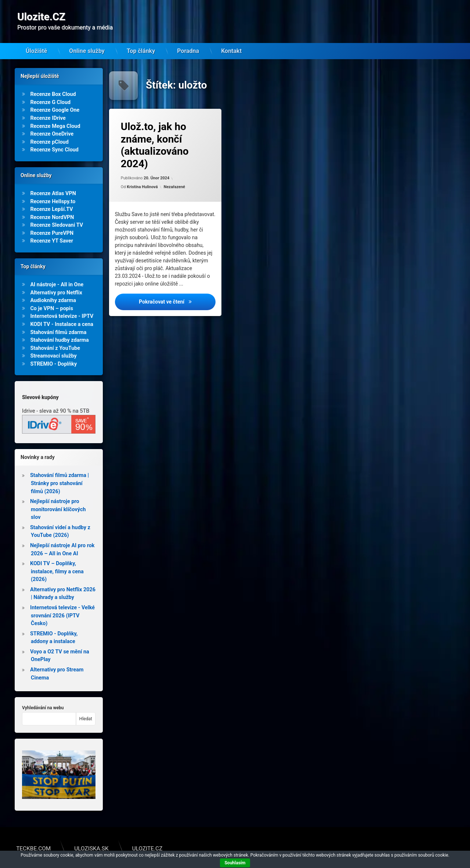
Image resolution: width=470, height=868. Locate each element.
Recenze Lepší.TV (51, 198)
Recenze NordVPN (52, 206)
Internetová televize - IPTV (62, 305)
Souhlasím (235, 863)
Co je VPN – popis (52, 297)
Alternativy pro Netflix (56, 281)
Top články (141, 40)
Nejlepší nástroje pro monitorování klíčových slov (58, 498)
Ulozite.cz (147, 837)
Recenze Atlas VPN (53, 182)
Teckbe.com (33, 837)
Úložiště (36, 40)
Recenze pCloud (49, 130)
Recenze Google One (55, 99)
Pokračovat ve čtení (177, 290)
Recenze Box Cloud (53, 83)
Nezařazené (174, 175)
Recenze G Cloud (50, 91)
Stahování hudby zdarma (59, 329)
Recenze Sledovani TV (57, 214)
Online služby (87, 40)
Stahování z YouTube (55, 336)
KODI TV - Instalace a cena (62, 313)
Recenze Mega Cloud (55, 114)
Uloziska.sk (91, 837)
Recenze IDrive (48, 107)
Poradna (188, 40)
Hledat (86, 707)
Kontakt (231, 40)
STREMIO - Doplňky (53, 352)
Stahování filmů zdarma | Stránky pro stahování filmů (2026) (59, 472)
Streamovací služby (53, 345)
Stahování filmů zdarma (58, 321)
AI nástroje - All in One (57, 273)
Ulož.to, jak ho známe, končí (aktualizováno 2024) (155, 134)
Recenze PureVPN (52, 221)
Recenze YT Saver (52, 229)
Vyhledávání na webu (43, 696)
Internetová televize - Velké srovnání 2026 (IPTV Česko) (62, 604)
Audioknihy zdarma (53, 289)
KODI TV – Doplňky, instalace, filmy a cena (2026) (57, 560)
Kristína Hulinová (142, 175)
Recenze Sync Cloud (54, 138)
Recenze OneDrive (52, 123)
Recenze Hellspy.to (53, 190)
